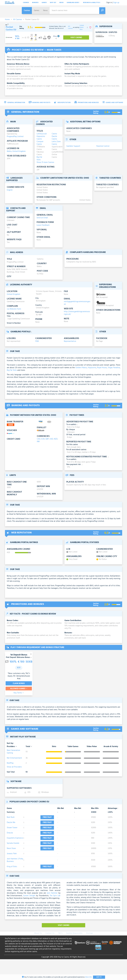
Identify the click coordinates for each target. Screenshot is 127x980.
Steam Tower (12, 834)
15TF (19, 668)
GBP (47, 439)
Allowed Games (19, 689)
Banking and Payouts (40, 102)
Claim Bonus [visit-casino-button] (19, 683)
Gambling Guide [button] (73, 3)
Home (7, 20)
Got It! (99, 977)
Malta (9, 151)
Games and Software (113, 102)
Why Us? (53, 3)
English (10, 190)
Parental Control (103, 146)
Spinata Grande (13, 857)
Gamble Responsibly (74, 954)
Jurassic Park (12, 872)
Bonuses (35, 3)
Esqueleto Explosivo (15, 850)
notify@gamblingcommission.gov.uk (77, 303)
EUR (43, 439)
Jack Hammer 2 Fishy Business (15, 878)
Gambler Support (73, 146)
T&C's (60, 954)
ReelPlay (10, 763)
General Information (15, 102)
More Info (88, 977)
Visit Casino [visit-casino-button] (76, 38)
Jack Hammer (52, 914)
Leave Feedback (43, 225)
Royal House (102, 368)
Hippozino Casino (41, 138)
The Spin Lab (55, 916)
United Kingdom (19, 151)
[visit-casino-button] (17, 37)
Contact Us (50, 954)
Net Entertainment (14, 758)
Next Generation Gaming (13, 752)
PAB (37, 341)
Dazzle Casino (54, 138)
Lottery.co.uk (41, 134)
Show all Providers (14, 767)
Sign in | (110, 3)
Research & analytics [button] (92, 3)
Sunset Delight (29, 916)
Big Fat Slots (12, 370)
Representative (70, 341)
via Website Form (14, 309)
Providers (12, 747)
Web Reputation (62, 102)
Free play (45, 819)
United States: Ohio (82, 28)
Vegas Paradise (114, 368)
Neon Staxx (11, 865)
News (61, 3)
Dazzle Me (11, 826)
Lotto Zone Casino (56, 143)
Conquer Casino (40, 143)
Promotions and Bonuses (87, 102)
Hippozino (92, 368)
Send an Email (42, 218)
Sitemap (89, 954)
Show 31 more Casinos (45, 162)
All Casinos (17, 20)
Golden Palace (81, 368)
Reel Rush (11, 819)
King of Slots (12, 886)
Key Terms (19, 693)
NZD (56, 439)
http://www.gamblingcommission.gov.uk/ (77, 313)
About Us (38, 954)
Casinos (26, 3)
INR (38, 442)
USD (51, 439)
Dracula (10, 842)
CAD (39, 439)
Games (44, 3)
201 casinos (70, 28)
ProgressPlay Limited (15, 137)
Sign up (116, 3)
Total (29, 747)
